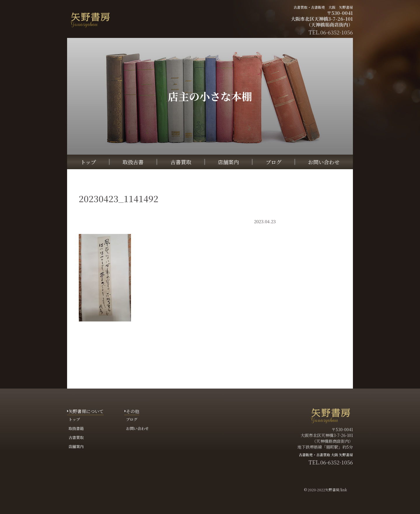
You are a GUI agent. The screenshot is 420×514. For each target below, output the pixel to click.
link (344, 490)
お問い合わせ (324, 162)
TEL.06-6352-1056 (331, 462)
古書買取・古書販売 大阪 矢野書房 (323, 7)
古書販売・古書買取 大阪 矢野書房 (326, 455)
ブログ (274, 162)
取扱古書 (133, 162)
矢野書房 (332, 490)
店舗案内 (228, 162)
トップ (88, 162)
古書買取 (181, 162)
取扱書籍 (76, 428)
